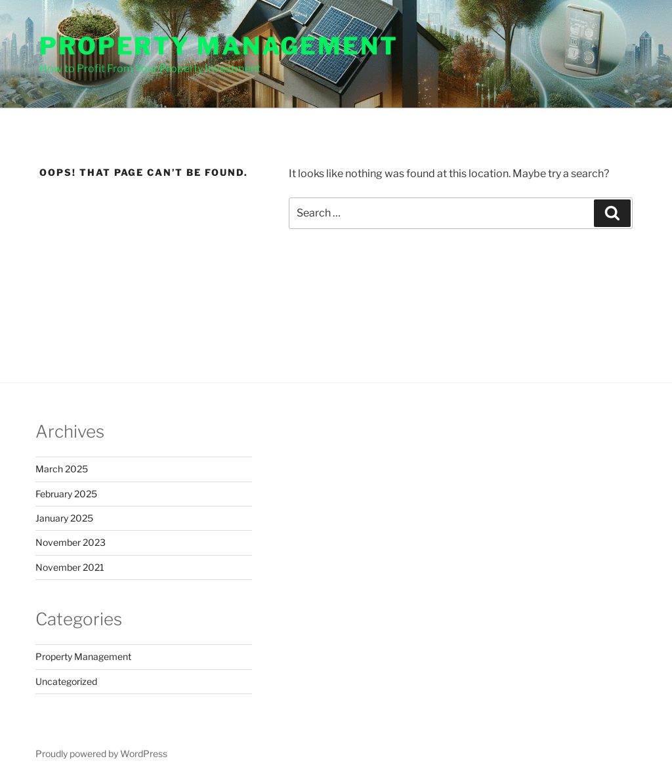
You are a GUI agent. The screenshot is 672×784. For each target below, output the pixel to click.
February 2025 (66, 494)
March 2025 (62, 469)
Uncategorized (66, 681)
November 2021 (70, 567)
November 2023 (71, 542)
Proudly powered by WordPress (101, 753)
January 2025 (64, 518)
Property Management (219, 46)
